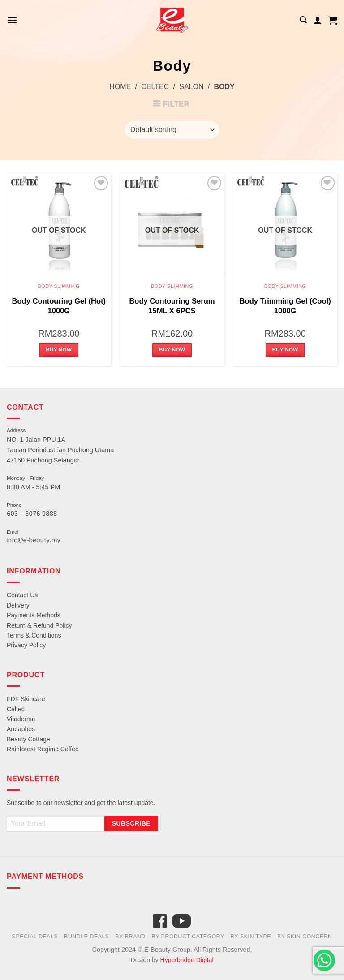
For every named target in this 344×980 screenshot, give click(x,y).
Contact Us (22, 595)
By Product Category (188, 937)
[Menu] (12, 20)
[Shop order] (172, 130)
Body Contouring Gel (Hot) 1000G (59, 306)
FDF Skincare (26, 699)
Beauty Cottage (28, 739)
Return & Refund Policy (39, 625)
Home (120, 87)
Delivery (18, 605)
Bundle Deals (87, 937)
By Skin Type (251, 937)
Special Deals (35, 937)
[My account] (318, 20)
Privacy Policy (26, 645)
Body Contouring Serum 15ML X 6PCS (172, 306)
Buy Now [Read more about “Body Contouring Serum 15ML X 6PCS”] (172, 350)
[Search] (303, 20)
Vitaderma (21, 719)
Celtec (155, 87)
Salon (191, 87)
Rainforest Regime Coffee (43, 749)
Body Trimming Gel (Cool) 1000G (285, 306)
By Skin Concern (305, 937)
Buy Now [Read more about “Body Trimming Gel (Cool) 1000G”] (285, 350)
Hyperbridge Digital (187, 960)
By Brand (130, 937)
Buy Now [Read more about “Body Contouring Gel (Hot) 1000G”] (59, 350)
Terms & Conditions (34, 635)
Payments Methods (34, 615)
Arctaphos (21, 729)
